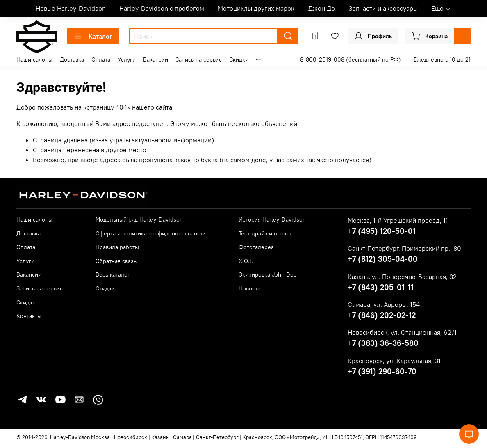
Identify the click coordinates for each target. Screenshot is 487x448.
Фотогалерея (256, 247)
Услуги (127, 59)
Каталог (93, 36)
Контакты (29, 316)
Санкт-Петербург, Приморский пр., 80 (404, 248)
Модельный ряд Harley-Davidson (139, 219)
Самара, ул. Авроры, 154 (384, 304)
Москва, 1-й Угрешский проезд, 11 (398, 220)
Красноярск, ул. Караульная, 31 (394, 361)
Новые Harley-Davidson (71, 8)
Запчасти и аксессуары (383, 8)
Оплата (101, 59)
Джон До (322, 8)
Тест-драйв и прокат (265, 233)
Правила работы (117, 247)
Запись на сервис (199, 59)
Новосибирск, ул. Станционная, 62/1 (402, 332)
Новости (250, 288)
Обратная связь (116, 261)
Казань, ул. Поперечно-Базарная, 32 (402, 277)
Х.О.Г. (246, 261)
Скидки (239, 59)
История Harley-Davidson (272, 219)
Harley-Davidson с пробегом (162, 8)
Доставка (72, 59)
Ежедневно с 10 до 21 (442, 59)
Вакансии (156, 59)
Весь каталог (113, 274)
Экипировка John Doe (268, 274)
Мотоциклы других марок (256, 8)
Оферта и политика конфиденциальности (151, 233)
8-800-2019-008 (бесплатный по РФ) (350, 59)
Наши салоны (34, 59)
